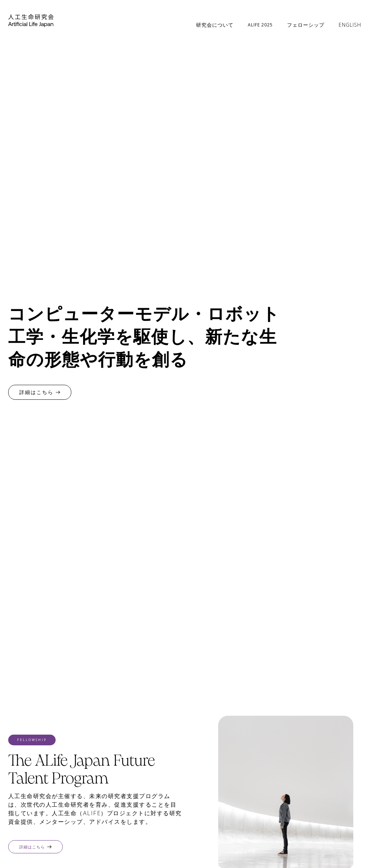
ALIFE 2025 (260, 25)
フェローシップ (306, 25)
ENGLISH (350, 25)
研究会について (215, 25)
